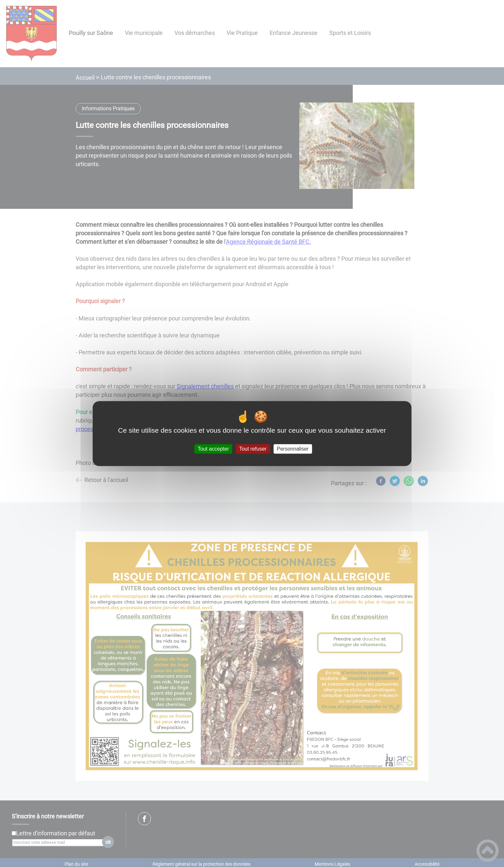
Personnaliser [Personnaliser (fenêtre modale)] (293, 449)
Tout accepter (213, 449)
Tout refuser (253, 449)
